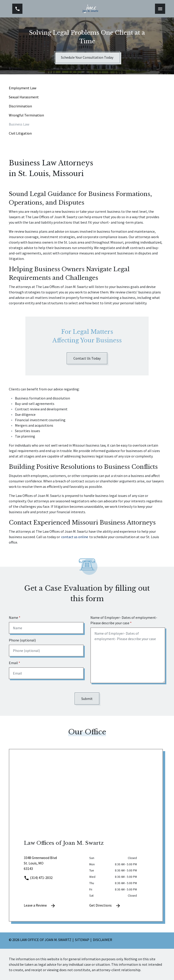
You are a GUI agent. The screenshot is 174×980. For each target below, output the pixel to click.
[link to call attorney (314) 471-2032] (17, 9)
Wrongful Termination (26, 115)
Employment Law (23, 88)
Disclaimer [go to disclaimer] (103, 940)
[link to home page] (90, 9)
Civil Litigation (20, 133)
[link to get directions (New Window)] (53, 865)
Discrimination (20, 106)
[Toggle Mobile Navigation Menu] (160, 9)
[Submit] (87, 698)
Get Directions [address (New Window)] (105, 906)
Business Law (19, 124)
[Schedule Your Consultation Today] (87, 57)
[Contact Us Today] (87, 358)
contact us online (75, 537)
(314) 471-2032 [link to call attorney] (38, 878)
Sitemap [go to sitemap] (82, 940)
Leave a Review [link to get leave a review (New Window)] (40, 906)
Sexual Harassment (24, 97)
